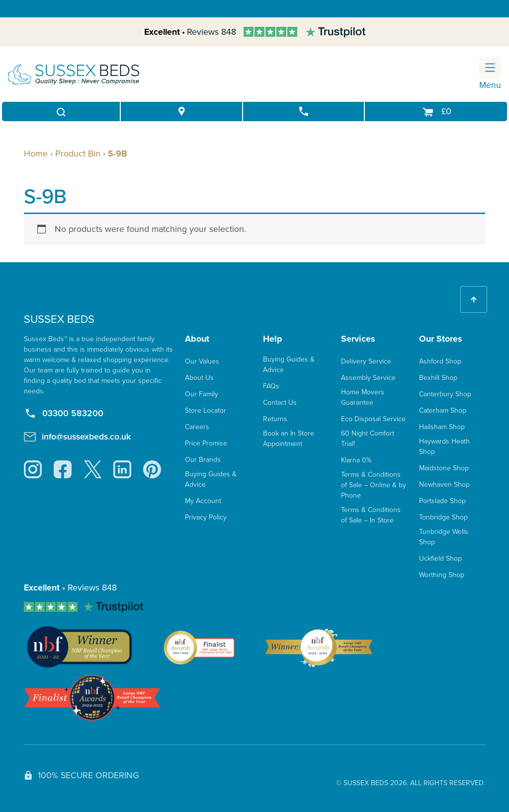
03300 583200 (64, 413)
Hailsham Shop (442, 427)
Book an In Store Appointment (289, 439)
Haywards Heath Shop (444, 446)
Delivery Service (366, 361)
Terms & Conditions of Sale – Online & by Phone (374, 485)
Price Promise (206, 443)
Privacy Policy (206, 517)
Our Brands (203, 460)
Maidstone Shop (444, 468)
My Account (203, 501)
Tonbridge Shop (443, 517)
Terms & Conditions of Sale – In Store (371, 515)
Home (36, 153)
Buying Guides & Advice (211, 479)
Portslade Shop (442, 501)
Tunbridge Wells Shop (444, 537)
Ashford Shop (440, 361)
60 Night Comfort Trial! (368, 439)
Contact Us (280, 403)
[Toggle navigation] (490, 68)
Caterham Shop (443, 410)
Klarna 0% (356, 460)
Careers (197, 427)
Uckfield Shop (440, 558)
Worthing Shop (442, 575)
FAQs (271, 386)
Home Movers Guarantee (363, 397)
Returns (275, 419)
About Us (199, 378)
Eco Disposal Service (373, 419)
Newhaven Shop (444, 484)
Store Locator (206, 410)
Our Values (202, 361)
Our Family (202, 394)
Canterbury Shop (445, 394)
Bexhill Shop (438, 378)
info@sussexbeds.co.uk (77, 437)
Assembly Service (368, 378)
